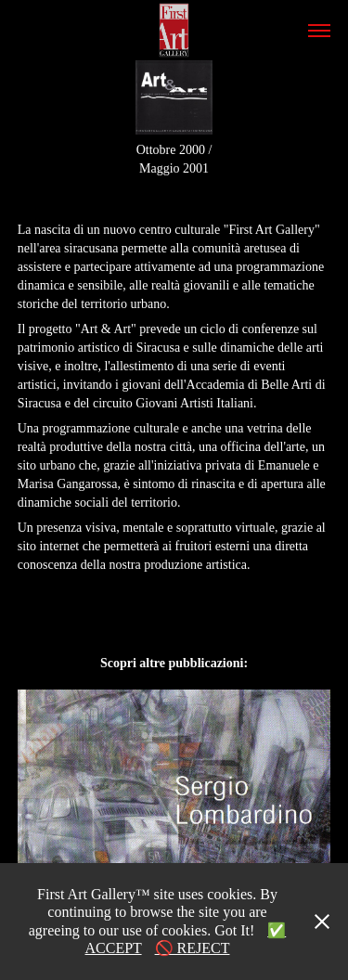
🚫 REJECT (193, 948)
